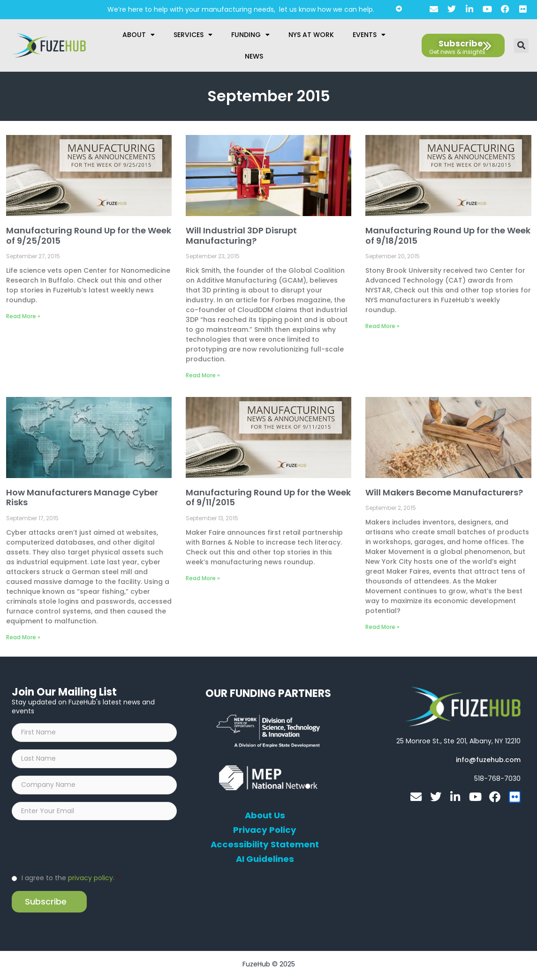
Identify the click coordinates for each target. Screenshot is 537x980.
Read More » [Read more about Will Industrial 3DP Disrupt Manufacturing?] (203, 375)
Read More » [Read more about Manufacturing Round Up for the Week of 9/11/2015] (203, 578)
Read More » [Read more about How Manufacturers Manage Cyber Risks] (23, 637)
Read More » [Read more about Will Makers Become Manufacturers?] (382, 627)
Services (193, 35)
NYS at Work (311, 35)
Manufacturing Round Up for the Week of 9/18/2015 (448, 236)
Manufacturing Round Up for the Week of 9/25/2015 (89, 236)
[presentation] (83, 848)
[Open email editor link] (488, 760)
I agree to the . (71, 880)
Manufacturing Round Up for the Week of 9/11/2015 (268, 497)
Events (369, 35)
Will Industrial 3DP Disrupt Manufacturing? (241, 236)
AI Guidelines (265, 859)
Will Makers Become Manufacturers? (444, 492)
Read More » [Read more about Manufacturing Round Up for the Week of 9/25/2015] (23, 316)
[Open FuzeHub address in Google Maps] (458, 741)
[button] (521, 46)
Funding (250, 35)
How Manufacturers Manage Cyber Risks (82, 497)
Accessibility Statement (265, 845)
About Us (265, 815)
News (254, 56)
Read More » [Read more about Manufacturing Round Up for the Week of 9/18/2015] (382, 326)
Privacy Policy (265, 830)
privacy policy (91, 880)
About (139, 35)
